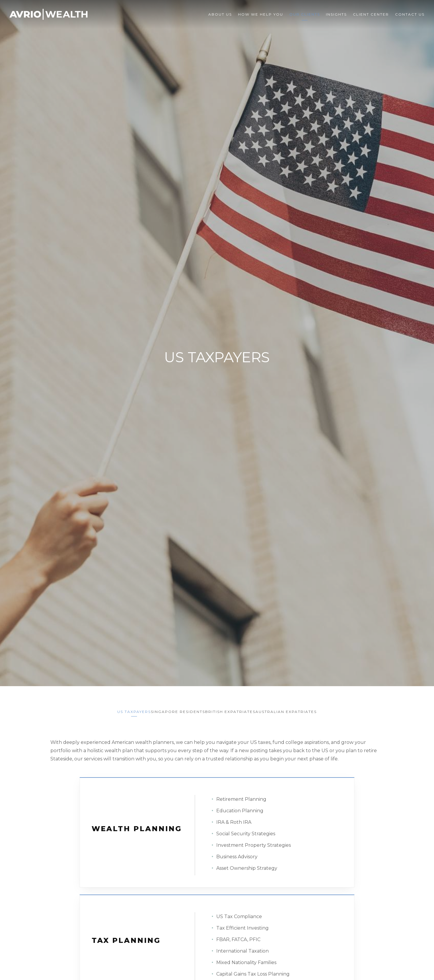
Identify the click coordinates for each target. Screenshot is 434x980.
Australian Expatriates (295, 709)
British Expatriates (233, 709)
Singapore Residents (175, 709)
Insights (336, 14)
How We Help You (261, 14)
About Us (220, 14)
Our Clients (305, 14)
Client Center (371, 14)
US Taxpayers (125, 709)
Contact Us (410, 14)
